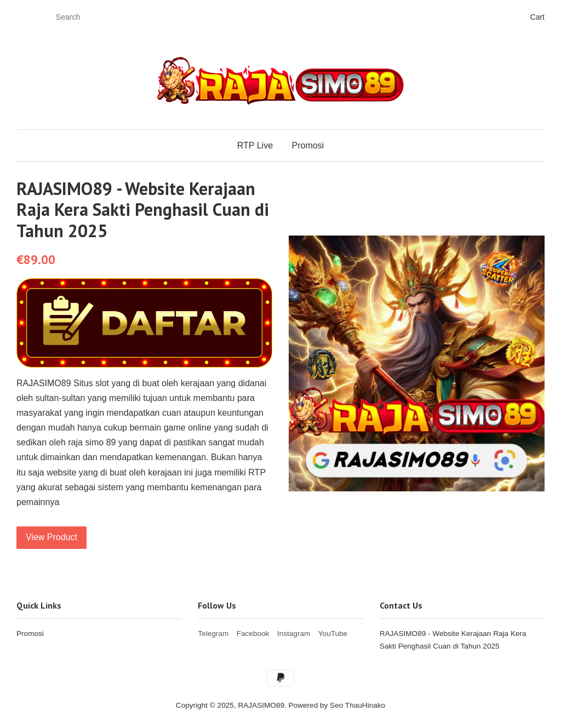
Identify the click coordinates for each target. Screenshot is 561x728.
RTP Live (255, 145)
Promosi (308, 145)
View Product (51, 537)
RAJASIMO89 (261, 705)
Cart (537, 17)
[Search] (84, 18)
